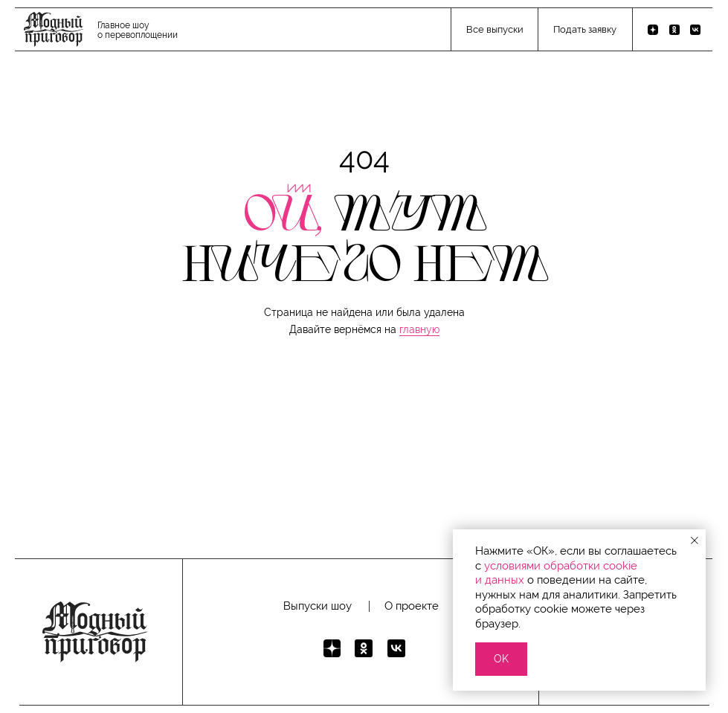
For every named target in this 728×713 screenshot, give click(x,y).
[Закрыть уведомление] (695, 541)
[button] (584, 30)
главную (419, 329)
